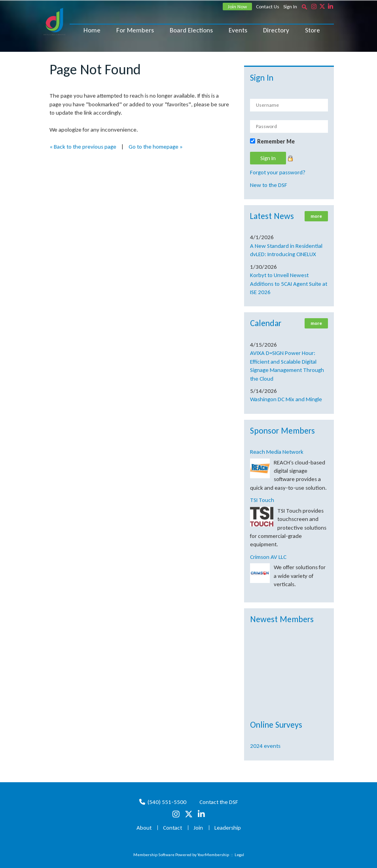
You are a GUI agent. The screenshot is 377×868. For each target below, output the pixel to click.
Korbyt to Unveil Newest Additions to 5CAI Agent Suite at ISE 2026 (289, 284)
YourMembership (213, 855)
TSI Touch (262, 500)
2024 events (265, 746)
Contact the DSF (219, 802)
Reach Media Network (277, 452)
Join (198, 828)
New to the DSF (269, 185)
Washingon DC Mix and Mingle (286, 399)
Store (313, 30)
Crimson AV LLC (268, 557)
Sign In (290, 7)
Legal (239, 855)
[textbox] (305, 7)
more (316, 216)
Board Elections (191, 30)
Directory (276, 30)
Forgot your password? (278, 172)
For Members (135, 30)
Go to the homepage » (156, 147)
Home (92, 30)
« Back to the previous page (83, 147)
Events (238, 30)
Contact (172, 828)
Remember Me (276, 142)
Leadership (228, 828)
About (144, 828)
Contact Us (268, 7)
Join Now (237, 7)
